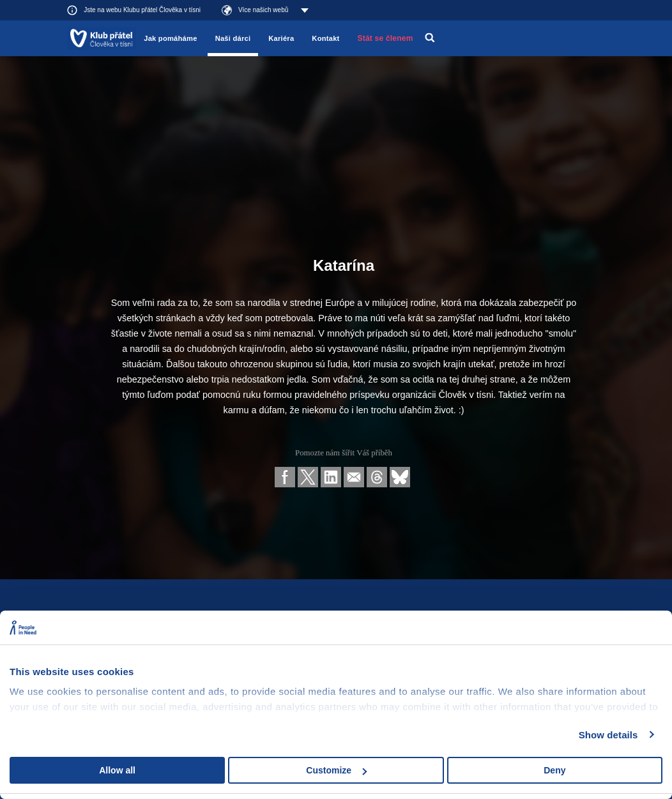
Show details (608, 735)
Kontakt (325, 38)
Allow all (117, 770)
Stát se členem (386, 38)
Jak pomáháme (170, 38)
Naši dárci (233, 38)
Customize (336, 770)
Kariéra (281, 38)
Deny (554, 770)
